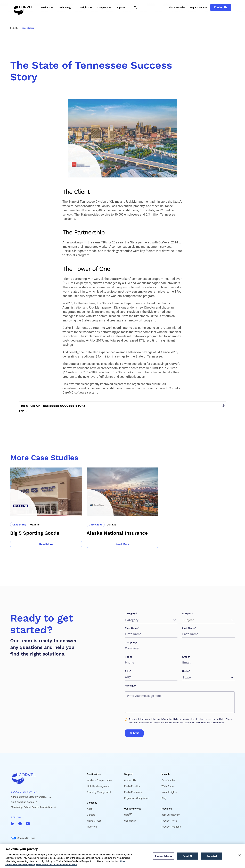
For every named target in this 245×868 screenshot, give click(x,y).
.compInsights (169, 792)
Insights (166, 774)
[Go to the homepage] (23, 7)
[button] (48, 7)
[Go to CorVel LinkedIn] (13, 824)
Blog (164, 798)
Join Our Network (171, 815)
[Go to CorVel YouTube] (28, 824)
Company (92, 803)
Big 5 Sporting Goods (22, 802)
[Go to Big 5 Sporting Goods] (46, 508)
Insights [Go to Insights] (14, 28)
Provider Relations (171, 827)
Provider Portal (169, 821)
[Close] (240, 855)
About (90, 809)
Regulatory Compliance (136, 798)
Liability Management (98, 786)
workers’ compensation (115, 247)
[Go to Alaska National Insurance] (122, 508)
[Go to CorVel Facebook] (20, 824)
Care (128, 815)
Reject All (188, 856)
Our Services (94, 774)
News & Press (94, 821)
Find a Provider (132, 786)
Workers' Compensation (99, 780)
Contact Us (130, 780)
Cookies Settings (26, 838)
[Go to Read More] (46, 544)
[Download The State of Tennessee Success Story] (122, 407)
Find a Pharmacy (133, 792)
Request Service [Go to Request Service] (198, 7)
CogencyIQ (130, 821)
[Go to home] (43, 779)
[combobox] (126, 620)
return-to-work (133, 320)
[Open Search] (135, 7)
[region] (122, 856)
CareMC (68, 392)
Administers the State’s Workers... (29, 797)
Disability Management (99, 792)
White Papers (168, 786)
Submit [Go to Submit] (134, 733)
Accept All (212, 856)
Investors (92, 827)
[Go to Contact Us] (221, 7)
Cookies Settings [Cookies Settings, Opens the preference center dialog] (163, 856)
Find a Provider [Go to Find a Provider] (177, 7)
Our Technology (133, 809)
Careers (91, 815)
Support (128, 774)
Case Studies (168, 780)
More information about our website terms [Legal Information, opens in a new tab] (57, 865)
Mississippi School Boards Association (32, 807)
